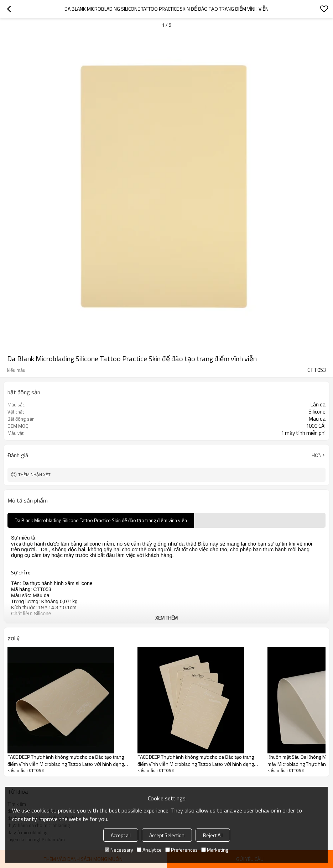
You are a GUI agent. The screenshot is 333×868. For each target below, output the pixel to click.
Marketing (215, 850)
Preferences (181, 850)
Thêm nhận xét (34, 475)
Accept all (121, 835)
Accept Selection (167, 835)
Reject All (213, 835)
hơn (317, 455)
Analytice (149, 850)
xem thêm (166, 618)
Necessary (119, 850)
